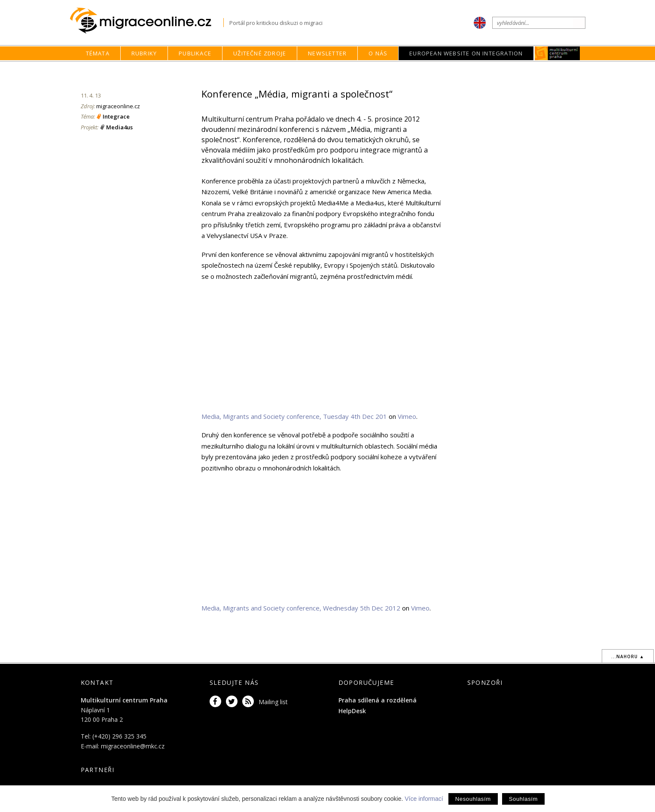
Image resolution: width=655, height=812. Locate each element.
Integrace (116, 116)
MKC (558, 53)
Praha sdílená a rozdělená (378, 700)
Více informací (424, 799)
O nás (378, 53)
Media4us (119, 127)
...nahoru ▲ (628, 656)
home (406, 70)
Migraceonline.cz (147, 21)
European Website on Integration (466, 53)
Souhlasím (523, 799)
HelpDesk (352, 711)
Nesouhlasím (473, 799)
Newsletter (327, 53)
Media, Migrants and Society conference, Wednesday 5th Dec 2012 (301, 608)
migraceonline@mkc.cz (133, 746)
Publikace (195, 53)
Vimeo (407, 416)
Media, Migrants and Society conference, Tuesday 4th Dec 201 (294, 416)
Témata (98, 53)
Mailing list (273, 702)
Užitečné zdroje (260, 53)
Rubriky (144, 53)
